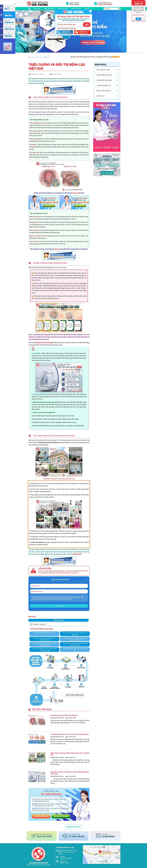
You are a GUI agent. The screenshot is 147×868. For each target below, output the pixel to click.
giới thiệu (37, 9)
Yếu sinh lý (100, 96)
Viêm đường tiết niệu (104, 75)
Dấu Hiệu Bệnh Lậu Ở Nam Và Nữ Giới (64, 715)
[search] (119, 9)
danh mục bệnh (49, 9)
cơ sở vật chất (63, 9)
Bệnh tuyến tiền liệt (104, 91)
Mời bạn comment (40, 624)
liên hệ (87, 9)
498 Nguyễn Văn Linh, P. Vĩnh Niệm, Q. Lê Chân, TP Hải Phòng (68, 852)
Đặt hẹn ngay (59, 606)
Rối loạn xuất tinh (103, 70)
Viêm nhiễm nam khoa (104, 80)
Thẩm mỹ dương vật (104, 86)
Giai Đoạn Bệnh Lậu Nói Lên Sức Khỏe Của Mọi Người (70, 734)
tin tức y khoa (76, 9)
